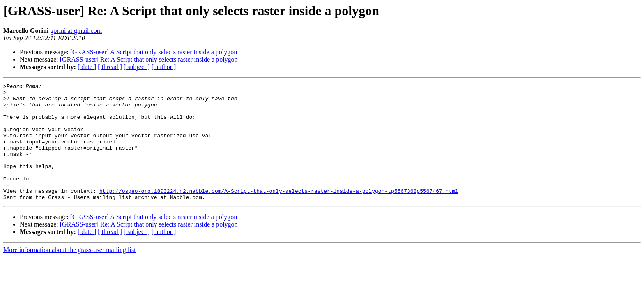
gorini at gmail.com (76, 31)
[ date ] (87, 67)
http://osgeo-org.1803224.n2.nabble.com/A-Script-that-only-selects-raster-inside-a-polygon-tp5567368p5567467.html (279, 213)
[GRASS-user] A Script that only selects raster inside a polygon (154, 52)
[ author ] (164, 67)
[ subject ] (137, 67)
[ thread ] (110, 67)
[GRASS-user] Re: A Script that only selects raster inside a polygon (149, 59)
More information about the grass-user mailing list (70, 273)
